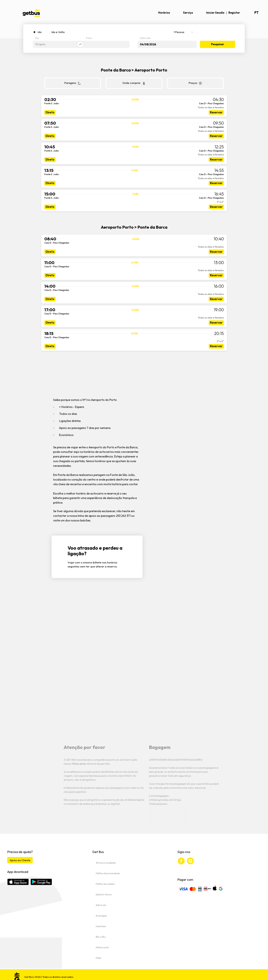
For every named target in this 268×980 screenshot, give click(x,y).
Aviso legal (101, 916)
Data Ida (145, 38)
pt (257, 13)
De (37, 38)
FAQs (98, 958)
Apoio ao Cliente (20, 860)
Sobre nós (101, 905)
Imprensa (101, 926)
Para (89, 38)
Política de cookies (105, 884)
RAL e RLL (101, 937)
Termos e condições (106, 863)
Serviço (188, 13)
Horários (164, 13)
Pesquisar (218, 44)
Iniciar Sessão (215, 13)
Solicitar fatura (103, 894)
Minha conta (102, 947)
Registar (234, 13)
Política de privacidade (108, 873)
